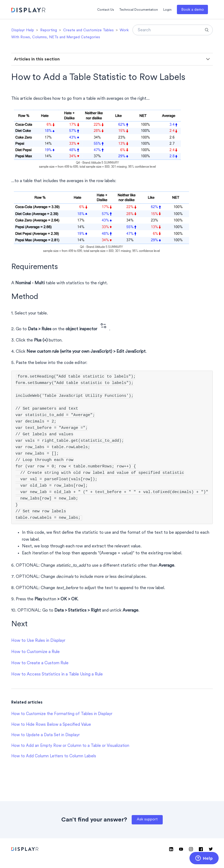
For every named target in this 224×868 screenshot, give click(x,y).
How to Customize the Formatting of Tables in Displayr (62, 714)
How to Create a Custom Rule (40, 663)
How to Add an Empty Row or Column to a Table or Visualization (70, 746)
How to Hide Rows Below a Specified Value (51, 725)
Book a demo (193, 10)
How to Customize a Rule (35, 652)
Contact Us (106, 10)
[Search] (173, 30)
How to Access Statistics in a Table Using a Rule (57, 674)
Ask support (147, 819)
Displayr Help (23, 30)
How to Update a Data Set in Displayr (45, 735)
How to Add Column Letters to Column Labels (54, 756)
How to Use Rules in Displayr (38, 641)
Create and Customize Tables (88, 30)
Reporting (49, 30)
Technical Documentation (139, 10)
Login (167, 10)
